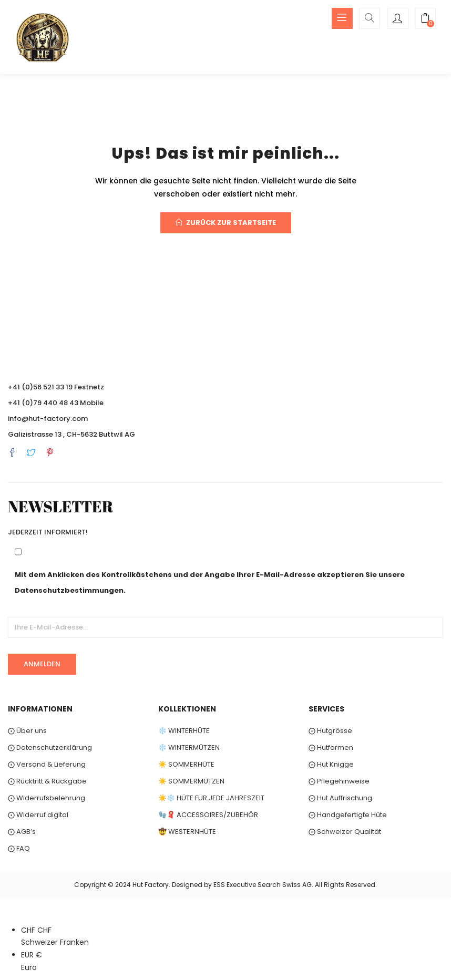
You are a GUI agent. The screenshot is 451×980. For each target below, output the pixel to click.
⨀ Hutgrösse (330, 731)
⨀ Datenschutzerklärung (50, 747)
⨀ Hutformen (331, 747)
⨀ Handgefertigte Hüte (348, 815)
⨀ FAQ (19, 848)
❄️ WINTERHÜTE (184, 731)
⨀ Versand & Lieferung (47, 764)
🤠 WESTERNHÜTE (187, 832)
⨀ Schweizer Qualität (345, 832)
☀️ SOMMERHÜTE (186, 764)
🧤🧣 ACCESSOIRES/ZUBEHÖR (208, 815)
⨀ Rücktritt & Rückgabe (47, 781)
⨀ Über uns (27, 731)
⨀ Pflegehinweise (339, 781)
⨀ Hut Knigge (331, 764)
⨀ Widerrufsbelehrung (47, 798)
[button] (425, 19)
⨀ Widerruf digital (38, 815)
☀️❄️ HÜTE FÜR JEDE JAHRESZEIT (211, 798)
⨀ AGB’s (22, 832)
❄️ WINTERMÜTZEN (189, 747)
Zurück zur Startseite (226, 223)
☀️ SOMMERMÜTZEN (191, 781)
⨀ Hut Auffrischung (340, 798)
